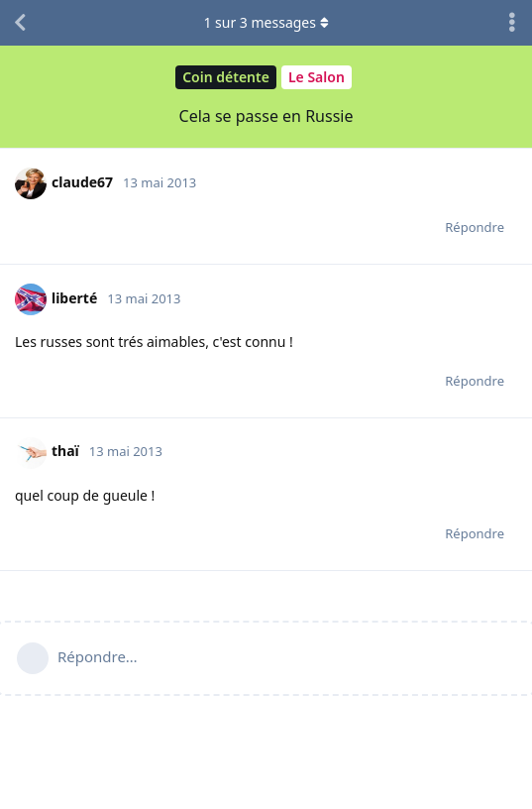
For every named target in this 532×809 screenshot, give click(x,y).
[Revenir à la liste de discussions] (20, 23)
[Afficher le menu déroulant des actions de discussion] (512, 23)
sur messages (266, 22)
